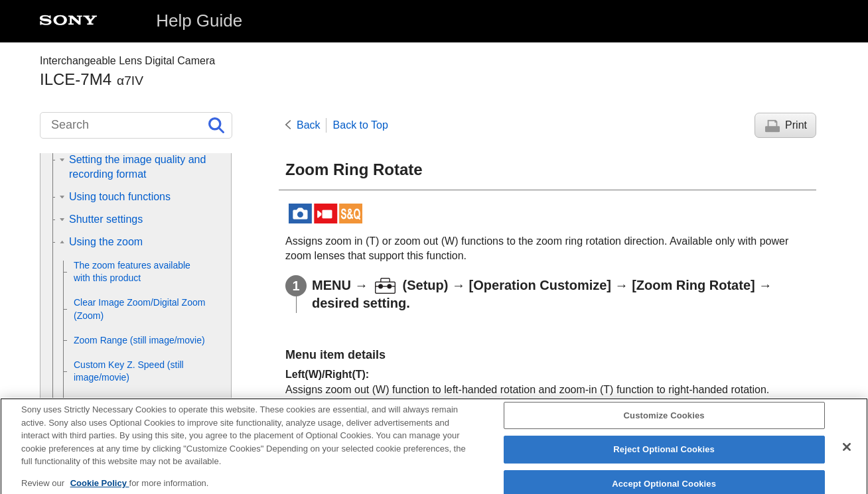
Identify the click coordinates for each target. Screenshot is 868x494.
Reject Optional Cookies (664, 459)
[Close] (847, 456)
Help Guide (199, 21)
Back (309, 125)
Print (796, 125)
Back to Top (361, 125)
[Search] (136, 125)
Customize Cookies (664, 424)
